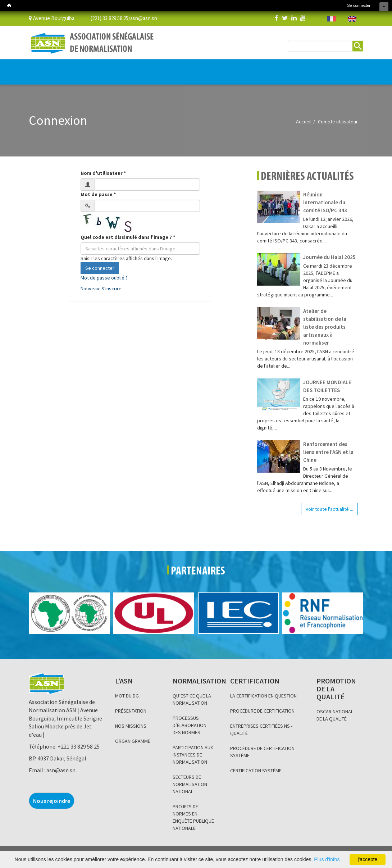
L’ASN (40, 68)
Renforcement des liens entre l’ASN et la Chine (328, 452)
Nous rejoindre (52, 801)
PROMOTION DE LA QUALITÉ (161, 68)
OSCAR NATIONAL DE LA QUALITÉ (335, 715)
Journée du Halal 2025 (329, 257)
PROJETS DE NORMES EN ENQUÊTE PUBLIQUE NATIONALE (193, 817)
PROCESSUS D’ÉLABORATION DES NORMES (190, 725)
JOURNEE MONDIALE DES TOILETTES (327, 386)
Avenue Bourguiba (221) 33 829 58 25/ (79, 18)
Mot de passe (98, 194)
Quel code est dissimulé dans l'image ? (128, 237)
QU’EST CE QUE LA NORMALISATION (192, 699)
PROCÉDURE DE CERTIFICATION (262, 711)
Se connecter (359, 5)
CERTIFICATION (112, 68)
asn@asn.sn (144, 18)
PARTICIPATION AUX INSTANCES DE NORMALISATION (193, 755)
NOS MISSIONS (131, 726)
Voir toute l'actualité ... (329, 509)
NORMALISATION (73, 68)
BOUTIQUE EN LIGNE (323, 72)
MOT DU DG (127, 696)
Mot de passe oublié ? (104, 278)
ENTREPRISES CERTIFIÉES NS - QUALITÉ (261, 730)
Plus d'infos (327, 859)
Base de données (264, 68)
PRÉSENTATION (131, 711)
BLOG (197, 68)
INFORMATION (223, 68)
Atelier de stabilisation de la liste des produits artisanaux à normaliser (325, 327)
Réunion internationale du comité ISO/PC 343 (325, 202)
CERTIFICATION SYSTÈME (256, 771)
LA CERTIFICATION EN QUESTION (263, 696)
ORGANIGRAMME (133, 741)
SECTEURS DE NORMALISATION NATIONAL (190, 784)
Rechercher (358, 46)
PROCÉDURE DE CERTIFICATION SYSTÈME (262, 752)
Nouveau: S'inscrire (101, 288)
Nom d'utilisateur (103, 173)
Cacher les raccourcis (384, 6)
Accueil (304, 122)
